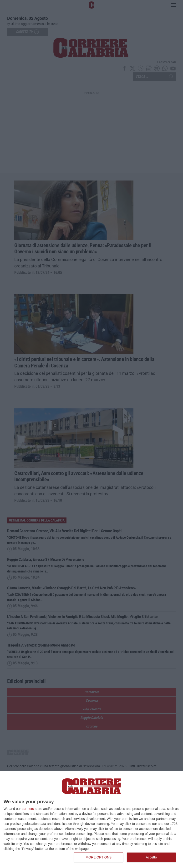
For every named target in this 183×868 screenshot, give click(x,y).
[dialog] (91, 820)
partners (28, 809)
